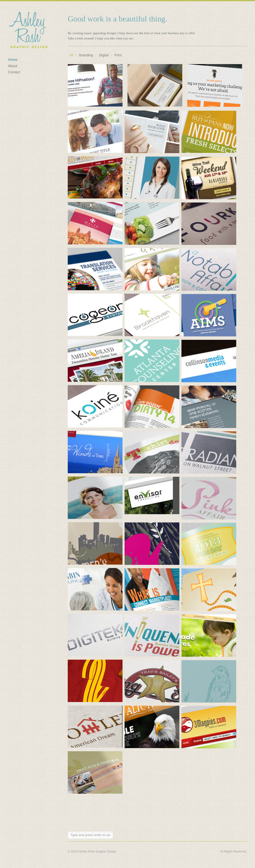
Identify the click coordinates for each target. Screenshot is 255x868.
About (13, 66)
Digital (104, 55)
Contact (14, 72)
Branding (86, 55)
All (71, 55)
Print (118, 55)
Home (13, 60)
